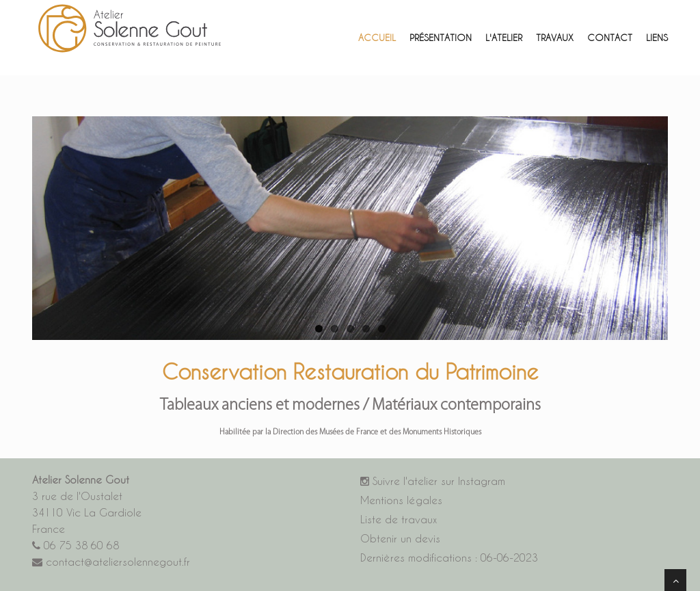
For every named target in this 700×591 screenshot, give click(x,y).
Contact (610, 38)
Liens (657, 38)
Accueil (377, 38)
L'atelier (504, 38)
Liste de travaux (399, 520)
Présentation (441, 38)
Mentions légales (401, 500)
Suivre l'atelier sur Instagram (433, 481)
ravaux (555, 38)
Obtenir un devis (400, 539)
